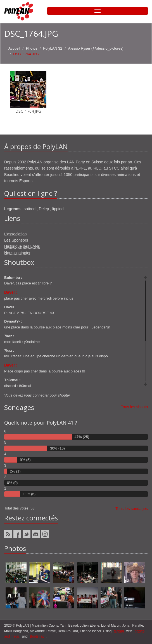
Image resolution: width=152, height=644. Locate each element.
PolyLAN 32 (53, 48)
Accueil (14, 48)
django (119, 631)
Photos (32, 48)
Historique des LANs (22, 246)
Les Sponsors (16, 240)
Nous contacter (17, 253)
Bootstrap (37, 636)
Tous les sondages (132, 509)
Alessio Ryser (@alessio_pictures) (96, 48)
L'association (16, 234)
